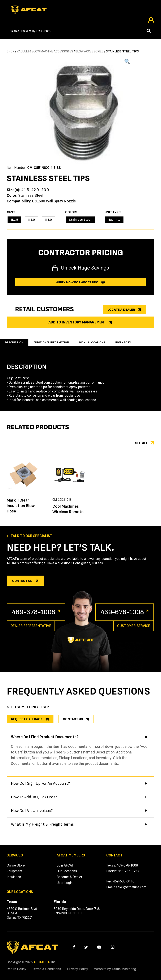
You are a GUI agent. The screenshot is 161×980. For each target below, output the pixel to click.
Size (10, 212)
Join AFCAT (65, 865)
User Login (65, 883)
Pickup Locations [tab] (92, 342)
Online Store (16, 865)
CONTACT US (73, 719)
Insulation (14, 877)
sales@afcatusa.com (131, 887)
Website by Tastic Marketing (115, 969)
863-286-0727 (129, 871)
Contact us (22, 581)
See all (142, 443)
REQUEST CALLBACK (27, 719)
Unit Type (112, 212)
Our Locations (67, 871)
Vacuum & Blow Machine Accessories (45, 51)
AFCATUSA (42, 962)
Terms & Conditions (47, 969)
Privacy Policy (78, 969)
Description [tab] (14, 342)
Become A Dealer (69, 877)
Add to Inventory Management (77, 322)
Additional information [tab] (51, 342)
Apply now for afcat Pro (77, 282)
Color (71, 212)
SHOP (11, 51)
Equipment (14, 871)
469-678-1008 (33, 612)
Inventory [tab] (123, 342)
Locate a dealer (121, 310)
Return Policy (16, 969)
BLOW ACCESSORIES (90, 51)
